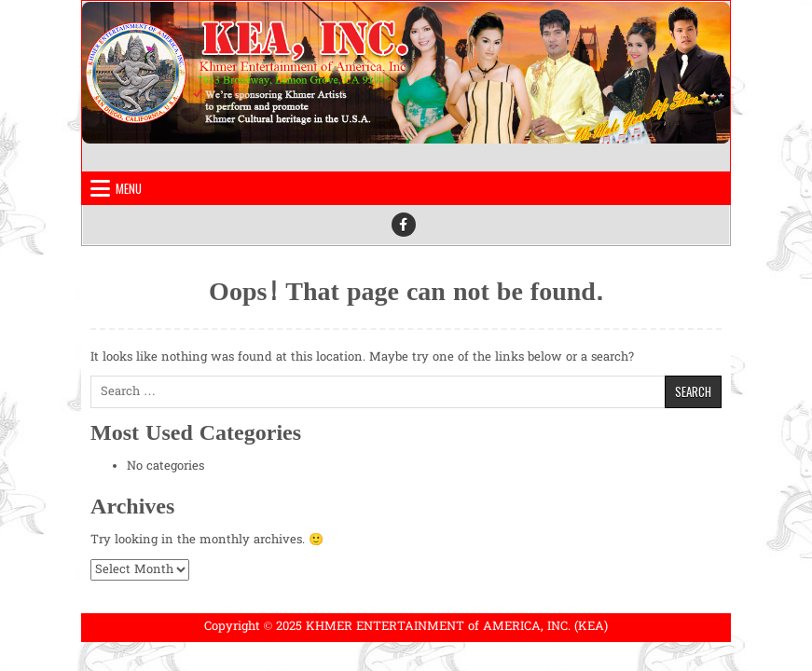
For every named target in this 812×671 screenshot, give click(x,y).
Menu (129, 188)
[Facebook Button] (404, 225)
